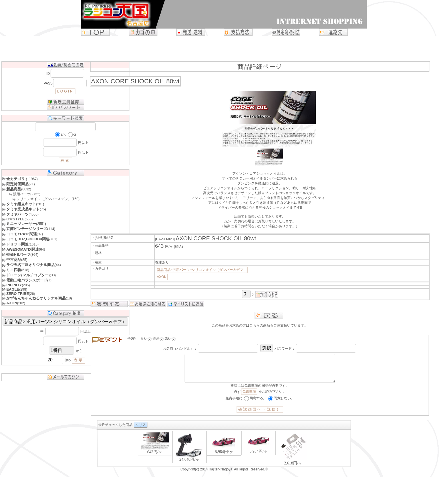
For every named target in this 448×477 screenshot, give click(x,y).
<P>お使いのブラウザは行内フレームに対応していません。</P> (224, 454)
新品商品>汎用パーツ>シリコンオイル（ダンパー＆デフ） (202, 270)
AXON (162, 277)
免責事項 (249, 397)
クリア (141, 430)
